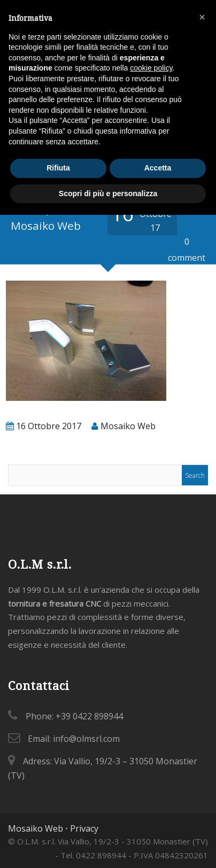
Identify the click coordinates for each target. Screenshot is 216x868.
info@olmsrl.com (86, 739)
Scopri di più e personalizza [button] (108, 193)
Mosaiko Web (36, 828)
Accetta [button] (158, 168)
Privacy (84, 828)
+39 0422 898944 (89, 716)
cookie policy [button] (151, 68)
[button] (202, 17)
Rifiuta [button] (58, 168)
